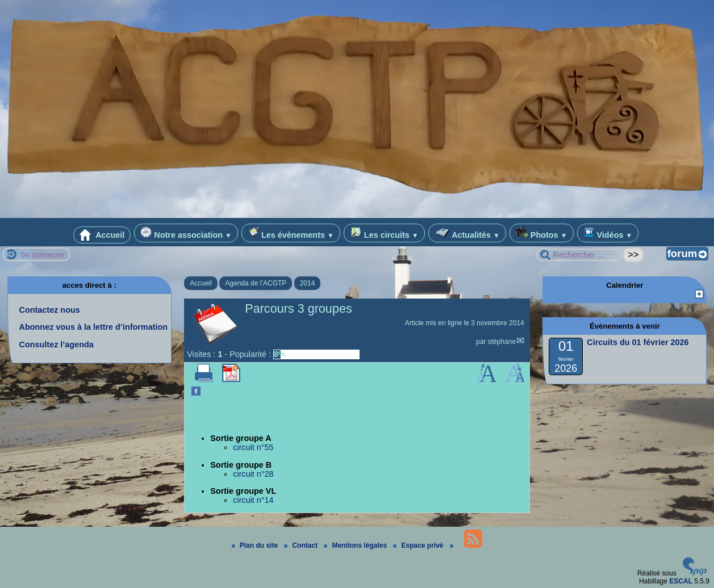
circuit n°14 (253, 500)
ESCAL (681, 581)
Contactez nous (50, 310)
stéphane (502, 342)
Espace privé (419, 545)
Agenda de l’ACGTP (256, 283)
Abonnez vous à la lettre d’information (93, 327)
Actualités (467, 233)
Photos (542, 233)
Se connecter (43, 255)
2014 (308, 283)
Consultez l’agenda (57, 345)
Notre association (186, 233)
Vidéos (608, 233)
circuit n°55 (253, 447)
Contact (302, 545)
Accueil (102, 235)
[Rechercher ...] (579, 255)
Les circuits (384, 233)
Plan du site (256, 545)
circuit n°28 (253, 474)
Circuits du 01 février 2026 (638, 342)
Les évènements (291, 233)
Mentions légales (356, 545)
